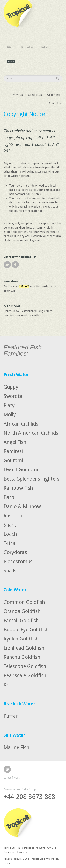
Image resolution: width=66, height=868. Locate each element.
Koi (7, 685)
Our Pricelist (28, 848)
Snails (10, 571)
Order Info (54, 95)
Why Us (18, 95)
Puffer (11, 716)
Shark (10, 525)
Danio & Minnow (22, 506)
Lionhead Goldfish (24, 648)
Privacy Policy (52, 859)
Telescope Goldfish (25, 666)
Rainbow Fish (18, 488)
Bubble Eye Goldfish (26, 630)
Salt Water (14, 735)
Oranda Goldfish (22, 611)
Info (44, 47)
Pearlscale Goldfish (25, 675)
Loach (10, 534)
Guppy (11, 387)
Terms (7, 863)
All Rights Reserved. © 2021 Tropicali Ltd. (23, 859)
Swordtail (14, 396)
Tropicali (19, 14)
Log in (11, 62)
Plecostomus (18, 561)
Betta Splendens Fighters (32, 479)
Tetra (9, 543)
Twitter (7, 265)
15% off (24, 286)
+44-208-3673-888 (29, 797)
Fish (10, 47)
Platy (9, 405)
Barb (9, 497)
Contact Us (35, 95)
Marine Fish (16, 747)
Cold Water (15, 590)
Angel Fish (15, 442)
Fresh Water (16, 375)
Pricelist (27, 47)
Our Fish (16, 848)
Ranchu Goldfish (22, 657)
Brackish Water (19, 704)
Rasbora (13, 515)
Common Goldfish (24, 602)
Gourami (13, 460)
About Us (55, 103)
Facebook (15, 265)
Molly (10, 414)
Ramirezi (13, 451)
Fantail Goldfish (21, 620)
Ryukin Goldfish (21, 639)
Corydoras (15, 552)
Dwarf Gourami (21, 470)
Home (6, 848)
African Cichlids (21, 424)
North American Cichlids (31, 433)
